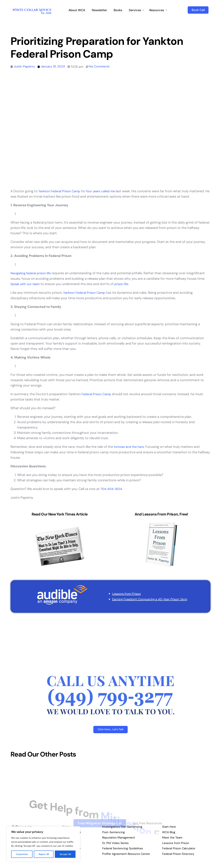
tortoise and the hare (130, 446)
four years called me (105, 191)
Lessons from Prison (124, 593)
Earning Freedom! (149, 598)
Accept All (65, 854)
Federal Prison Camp (97, 394)
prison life (124, 284)
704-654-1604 (112, 488)
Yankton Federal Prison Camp (61, 191)
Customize (22, 854)
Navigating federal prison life (32, 273)
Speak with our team (26, 284)
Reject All (44, 854)
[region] (43, 844)
